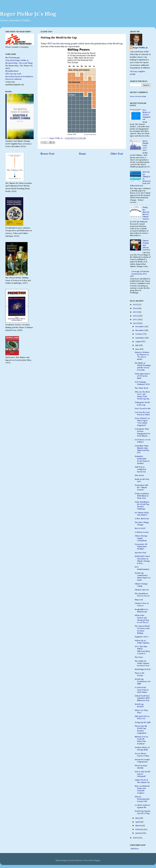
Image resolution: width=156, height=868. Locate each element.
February (139, 829)
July (137, 345)
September (140, 338)
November (140, 330)
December (140, 327)
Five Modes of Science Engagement (147, 115)
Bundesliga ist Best (143, 669)
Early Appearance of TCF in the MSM (142, 376)
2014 (135, 308)
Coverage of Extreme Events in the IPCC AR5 (140, 274)
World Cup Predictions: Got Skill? (143, 682)
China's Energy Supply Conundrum (141, 538)
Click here (134, 849)
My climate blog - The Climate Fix (19, 66)
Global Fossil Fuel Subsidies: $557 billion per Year (142, 698)
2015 (135, 305)
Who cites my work (13, 74)
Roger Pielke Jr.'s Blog (28, 14)
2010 (135, 323)
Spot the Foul (140, 553)
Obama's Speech (142, 590)
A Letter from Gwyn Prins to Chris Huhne (142, 690)
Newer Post (47, 154)
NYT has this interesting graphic (63, 44)
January (139, 833)
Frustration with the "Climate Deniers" (141, 488)
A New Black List (142, 519)
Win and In (139, 475)
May (137, 818)
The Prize (139, 657)
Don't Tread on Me (143, 409)
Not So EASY (140, 528)
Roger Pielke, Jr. (56, 138)
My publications (12, 71)
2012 (135, 316)
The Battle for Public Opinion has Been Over (142, 663)
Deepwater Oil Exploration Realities (141, 547)
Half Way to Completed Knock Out (140, 469)
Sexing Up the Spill (143, 722)
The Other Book (141, 388)
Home (82, 154)
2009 (135, 838)
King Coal (139, 600)
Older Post (117, 154)
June (137, 349)
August (138, 342)
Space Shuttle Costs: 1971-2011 (146, 146)
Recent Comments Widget (138, 96)
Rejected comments (13, 79)
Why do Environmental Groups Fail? (142, 799)
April (138, 822)
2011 (135, 320)
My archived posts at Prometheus (19, 77)
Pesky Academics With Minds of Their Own (142, 496)
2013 (135, 312)
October (139, 334)
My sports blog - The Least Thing (19, 63)
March (138, 826)
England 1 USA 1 (142, 637)
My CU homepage (13, 58)
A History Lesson (142, 532)
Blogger (97, 860)
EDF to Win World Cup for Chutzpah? (142, 774)
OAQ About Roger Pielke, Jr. (17, 60)
